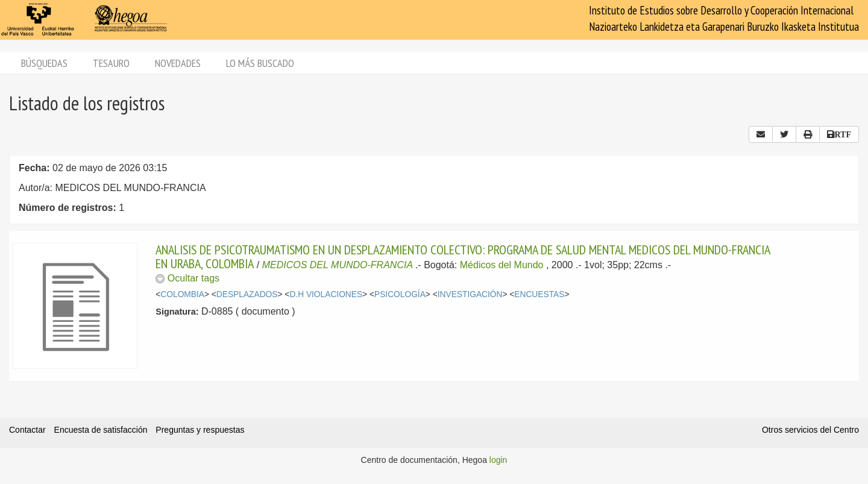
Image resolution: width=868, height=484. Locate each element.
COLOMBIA (182, 294)
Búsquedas (44, 63)
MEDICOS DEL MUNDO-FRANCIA (338, 265)
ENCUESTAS (539, 294)
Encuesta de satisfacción (101, 430)
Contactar (27, 430)
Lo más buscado (260, 63)
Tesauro (111, 63)
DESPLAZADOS (247, 294)
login (498, 460)
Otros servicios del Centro (810, 430)
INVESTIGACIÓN (470, 294)
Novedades (178, 63)
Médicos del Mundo (502, 265)
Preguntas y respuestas (200, 430)
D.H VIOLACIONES (326, 294)
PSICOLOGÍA (400, 294)
